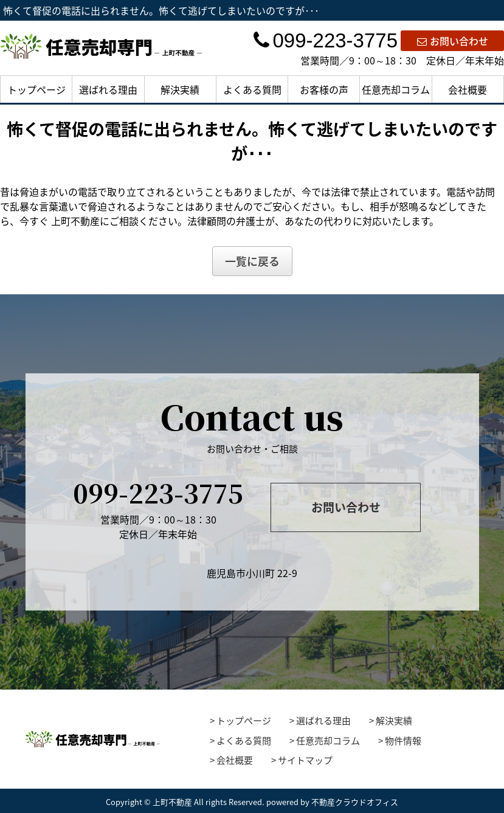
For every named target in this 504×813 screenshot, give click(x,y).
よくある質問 (252, 89)
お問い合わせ (453, 41)
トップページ (36, 89)
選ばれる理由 (108, 89)
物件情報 (403, 741)
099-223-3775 (326, 40)
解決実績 (180, 89)
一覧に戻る (252, 261)
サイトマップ (305, 760)
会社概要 (468, 89)
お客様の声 (324, 89)
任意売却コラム (396, 89)
